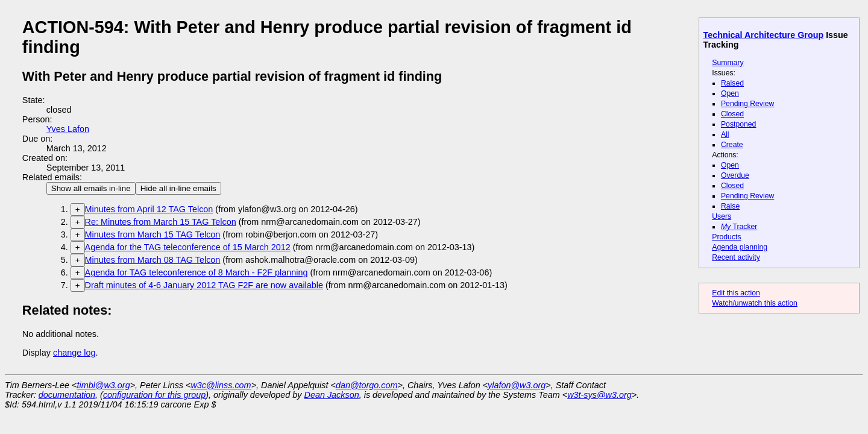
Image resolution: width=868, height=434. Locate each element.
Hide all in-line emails (178, 188)
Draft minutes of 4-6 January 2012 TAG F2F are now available (204, 285)
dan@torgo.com (367, 385)
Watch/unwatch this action (755, 303)
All (725, 134)
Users (722, 216)
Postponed (739, 124)
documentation (67, 395)
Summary (728, 63)
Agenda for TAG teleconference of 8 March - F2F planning (197, 272)
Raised (732, 83)
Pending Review (747, 104)
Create (732, 145)
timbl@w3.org (103, 385)
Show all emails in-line (91, 188)
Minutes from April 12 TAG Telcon (149, 209)
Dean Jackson (332, 395)
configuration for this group (154, 395)
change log (74, 353)
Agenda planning (740, 247)
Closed (732, 114)
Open (730, 93)
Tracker (739, 227)
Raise (730, 206)
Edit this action (736, 293)
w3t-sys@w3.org (599, 395)
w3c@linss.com (221, 385)
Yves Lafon (68, 129)
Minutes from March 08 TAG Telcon (153, 260)
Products (726, 237)
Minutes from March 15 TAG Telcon (153, 234)
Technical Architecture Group (764, 35)
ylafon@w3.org (517, 385)
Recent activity (736, 257)
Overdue (735, 175)
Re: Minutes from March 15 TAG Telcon (161, 222)
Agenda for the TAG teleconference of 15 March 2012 (188, 247)
